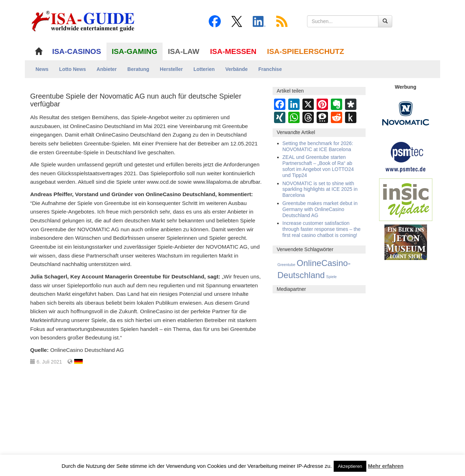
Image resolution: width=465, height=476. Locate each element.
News (42, 69)
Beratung (138, 69)
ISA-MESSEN (233, 51)
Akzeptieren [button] (350, 466)
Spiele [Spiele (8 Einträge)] (332, 277)
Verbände (237, 69)
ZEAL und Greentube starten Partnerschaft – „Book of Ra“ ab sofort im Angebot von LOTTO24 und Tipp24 (318, 166)
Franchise (270, 69)
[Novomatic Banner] (406, 113)
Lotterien (204, 69)
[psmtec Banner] (406, 156)
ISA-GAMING (135, 51)
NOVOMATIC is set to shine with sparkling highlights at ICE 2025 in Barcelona (320, 189)
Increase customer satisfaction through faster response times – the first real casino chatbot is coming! (322, 229)
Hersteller (171, 69)
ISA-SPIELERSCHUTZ (305, 51)
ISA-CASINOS (77, 51)
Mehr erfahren (386, 466)
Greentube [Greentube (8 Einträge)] (286, 265)
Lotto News (73, 69)
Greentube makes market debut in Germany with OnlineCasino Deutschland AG (320, 209)
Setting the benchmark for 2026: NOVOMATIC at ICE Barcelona (318, 146)
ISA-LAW (184, 51)
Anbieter (107, 69)
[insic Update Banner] (406, 199)
